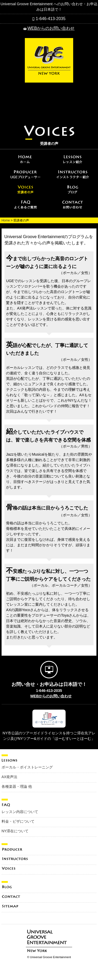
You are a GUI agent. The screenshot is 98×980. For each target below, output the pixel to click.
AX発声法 (10, 777)
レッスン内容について (20, 812)
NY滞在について (15, 831)
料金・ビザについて (18, 821)
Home (6, 220)
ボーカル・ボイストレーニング (27, 767)
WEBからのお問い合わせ (51, 28)
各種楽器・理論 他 (17, 786)
